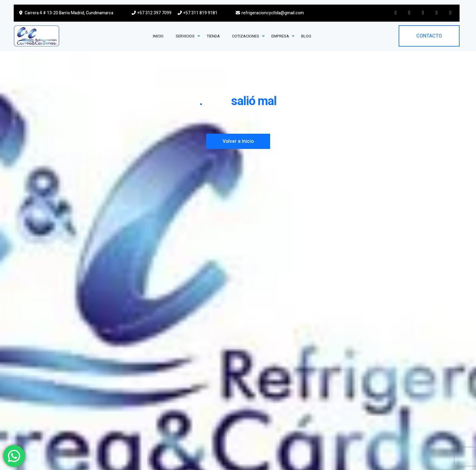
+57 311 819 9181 (197, 13)
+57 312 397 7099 (152, 13)
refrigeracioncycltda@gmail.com (270, 13)
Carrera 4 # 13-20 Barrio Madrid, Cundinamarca (66, 13)
